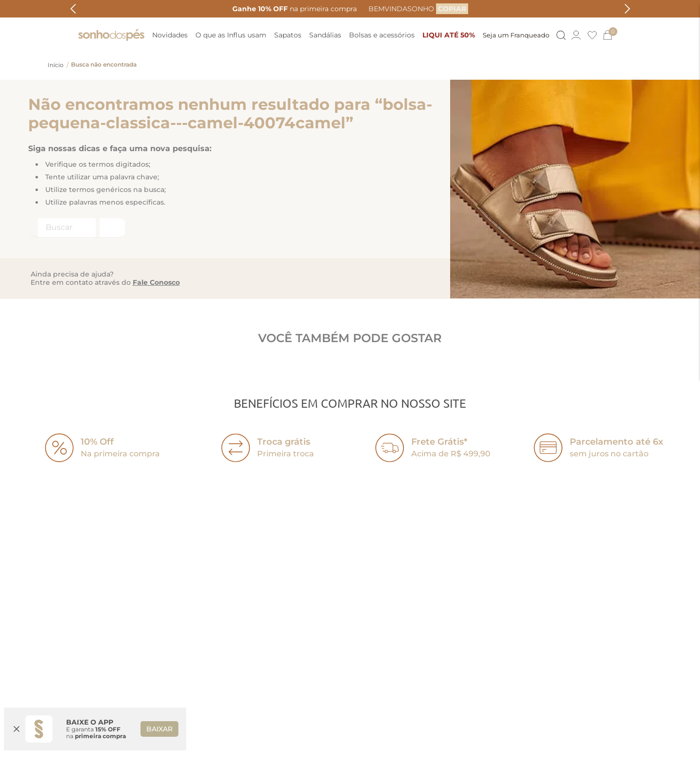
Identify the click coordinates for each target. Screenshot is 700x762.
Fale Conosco (156, 282)
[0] (612, 35)
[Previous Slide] (73, 9)
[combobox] (78, 228)
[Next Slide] (627, 9)
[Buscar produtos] (111, 228)
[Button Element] (560, 35)
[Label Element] (78, 228)
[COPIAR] (452, 9)
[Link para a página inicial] (56, 65)
